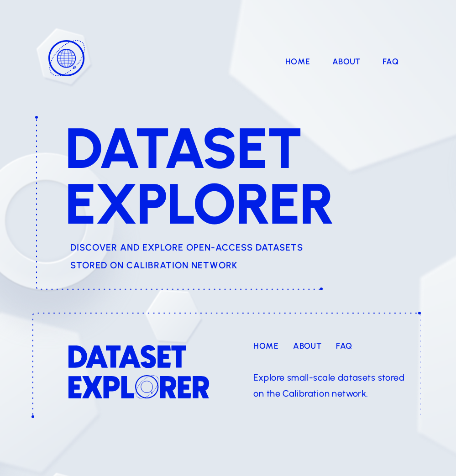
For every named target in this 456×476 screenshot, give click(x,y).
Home (298, 62)
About (346, 62)
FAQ (390, 62)
